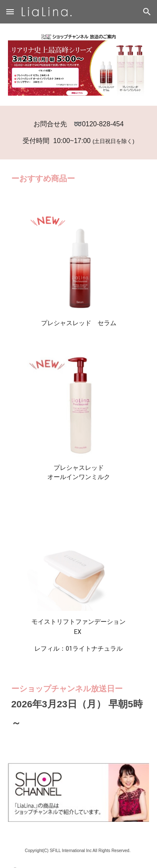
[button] (10, 12)
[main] (79, 133)
